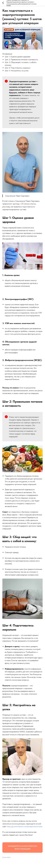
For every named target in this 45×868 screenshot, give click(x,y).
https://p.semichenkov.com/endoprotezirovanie (25, 826)
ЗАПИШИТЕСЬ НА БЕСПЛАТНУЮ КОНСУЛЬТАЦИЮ (22, 848)
